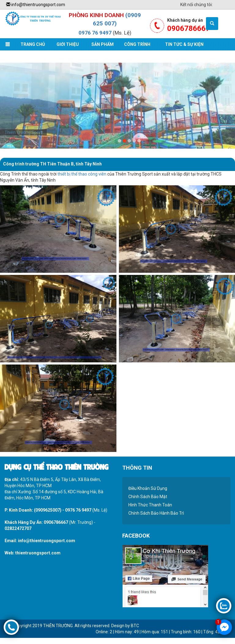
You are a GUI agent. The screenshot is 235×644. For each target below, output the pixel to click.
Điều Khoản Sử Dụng (148, 488)
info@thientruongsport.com (36, 5)
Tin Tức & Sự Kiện (184, 44)
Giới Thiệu (68, 44)
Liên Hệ (18, 57)
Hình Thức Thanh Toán (150, 505)
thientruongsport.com (38, 553)
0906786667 (56, 522)
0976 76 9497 (95, 33)
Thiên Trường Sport (23, 132)
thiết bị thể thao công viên (82, 174)
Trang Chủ (33, 44)
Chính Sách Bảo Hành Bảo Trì (156, 513)
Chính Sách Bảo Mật (148, 497)
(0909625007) (48, 510)
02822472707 (18, 528)
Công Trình (137, 44)
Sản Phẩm (103, 44)
